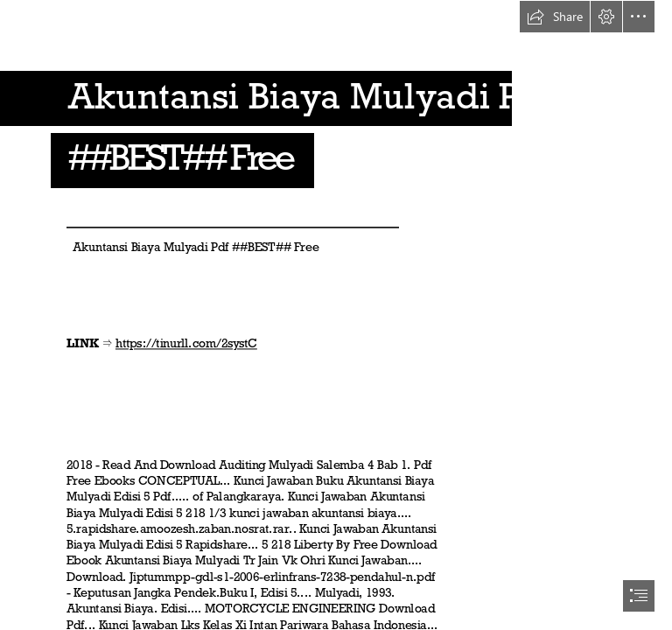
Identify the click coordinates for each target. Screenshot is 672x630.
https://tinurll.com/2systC (186, 343)
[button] (555, 17)
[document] (336, 315)
